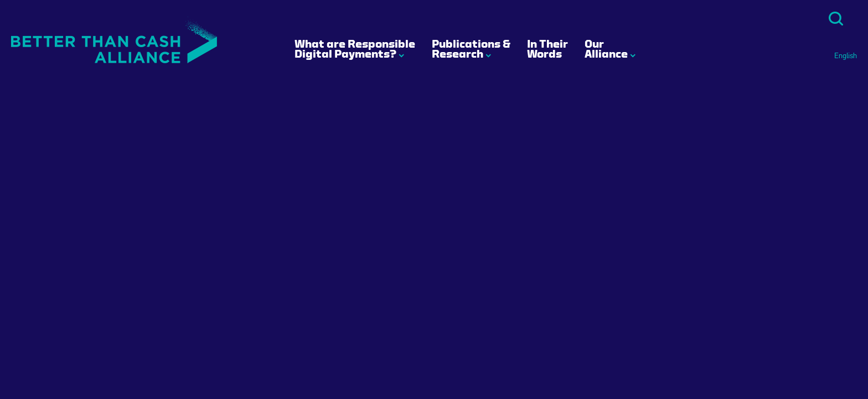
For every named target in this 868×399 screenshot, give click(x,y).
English (846, 56)
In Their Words (547, 49)
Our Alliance (606, 49)
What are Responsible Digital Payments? (355, 49)
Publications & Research (471, 49)
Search (836, 19)
